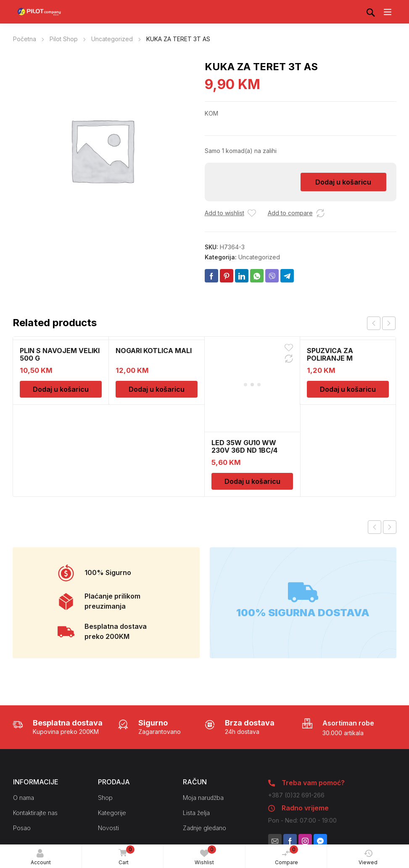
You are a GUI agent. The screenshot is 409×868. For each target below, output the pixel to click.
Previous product (375, 442)
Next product (390, 442)
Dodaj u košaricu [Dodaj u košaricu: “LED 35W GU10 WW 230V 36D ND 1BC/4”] (252, 396)
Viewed (368, 857)
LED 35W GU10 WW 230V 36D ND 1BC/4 (244, 361)
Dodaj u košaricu (343, 182)
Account (41, 857)
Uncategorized (112, 39)
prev (374, 323)
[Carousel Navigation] (381, 323)
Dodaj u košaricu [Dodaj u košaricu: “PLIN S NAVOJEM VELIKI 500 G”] (61, 389)
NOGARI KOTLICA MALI (154, 351)
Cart (125, 856)
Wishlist (205, 855)
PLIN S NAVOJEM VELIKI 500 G (60, 354)
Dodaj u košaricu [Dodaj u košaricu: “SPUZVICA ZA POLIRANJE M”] (348, 389)
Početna (25, 39)
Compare (287, 855)
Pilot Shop (64, 39)
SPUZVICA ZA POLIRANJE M (330, 354)
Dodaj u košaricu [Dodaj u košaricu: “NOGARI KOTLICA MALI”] (157, 389)
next (389, 323)
